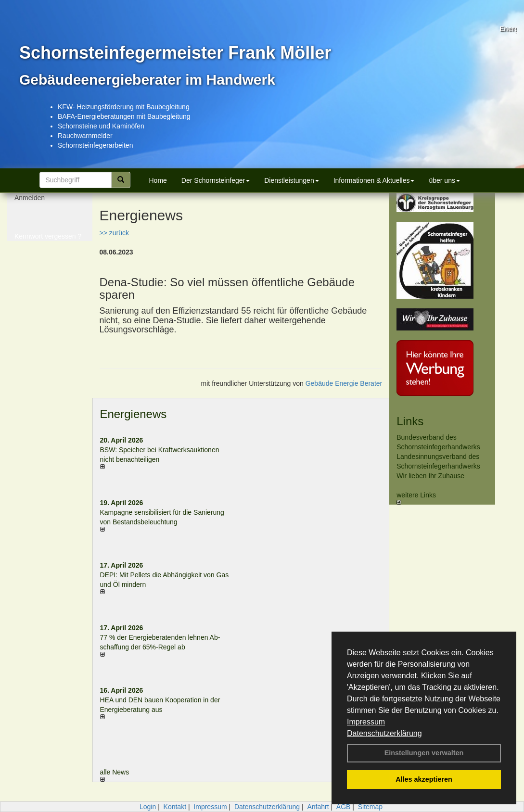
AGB (344, 807)
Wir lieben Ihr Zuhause (430, 476)
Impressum (366, 722)
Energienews (134, 414)
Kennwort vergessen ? (48, 241)
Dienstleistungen (292, 180)
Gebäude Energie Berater (344, 383)
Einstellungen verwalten (424, 753)
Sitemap (370, 807)
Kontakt (175, 807)
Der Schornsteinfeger (216, 180)
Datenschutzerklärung (384, 733)
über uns (444, 180)
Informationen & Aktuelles (374, 180)
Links (410, 421)
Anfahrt (318, 807)
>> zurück (114, 233)
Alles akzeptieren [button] (424, 779)
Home (158, 180)
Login (148, 807)
